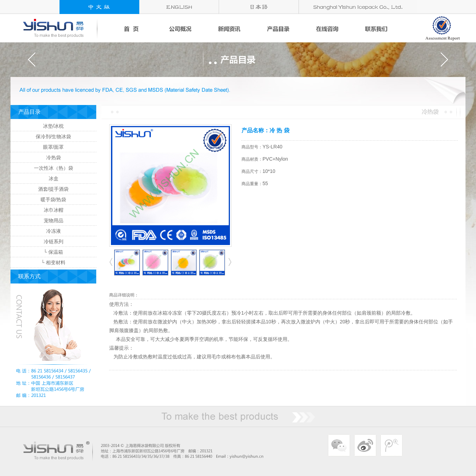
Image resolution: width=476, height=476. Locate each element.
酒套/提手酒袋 (54, 189)
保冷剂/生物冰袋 (54, 136)
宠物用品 (54, 220)
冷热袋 (54, 157)
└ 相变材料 (54, 262)
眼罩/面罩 (54, 147)
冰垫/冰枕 (54, 126)
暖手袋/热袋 (54, 199)
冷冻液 (54, 231)
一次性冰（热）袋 (54, 168)
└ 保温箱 (54, 252)
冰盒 (54, 178)
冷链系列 (54, 241)
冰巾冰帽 (54, 210)
